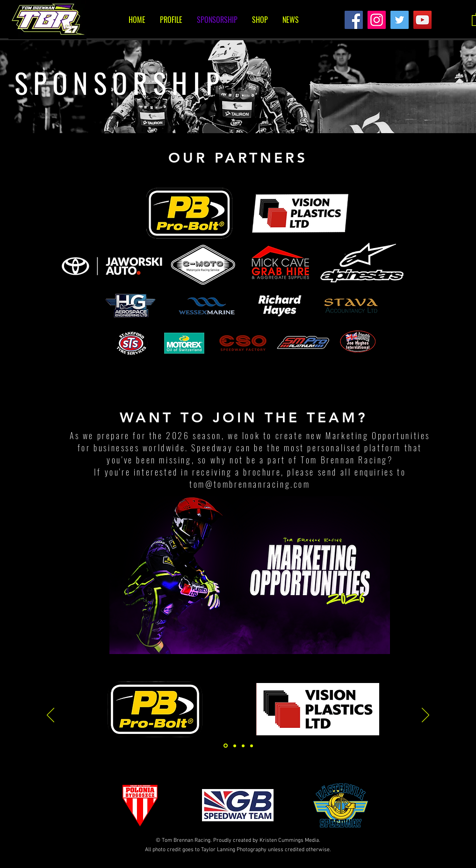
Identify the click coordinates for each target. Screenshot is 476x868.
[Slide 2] (243, 746)
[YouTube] (422, 20)
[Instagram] (377, 20)
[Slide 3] (235, 746)
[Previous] (50, 716)
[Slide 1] (226, 746)
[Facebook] (354, 20)
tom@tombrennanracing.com (250, 484)
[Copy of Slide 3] (252, 746)
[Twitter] (400, 20)
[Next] (426, 716)
